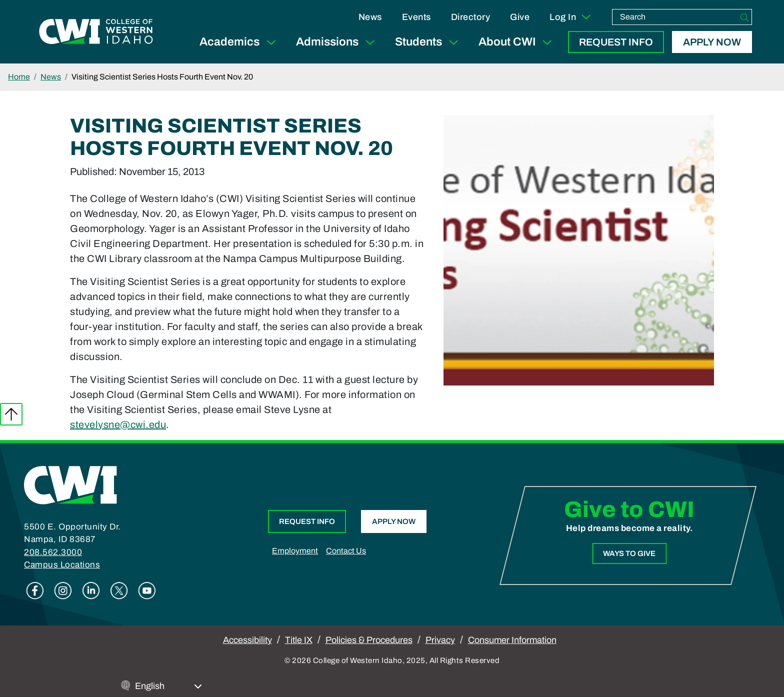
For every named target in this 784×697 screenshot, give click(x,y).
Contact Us (346, 551)
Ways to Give (629, 553)
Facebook (35, 590)
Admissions (337, 42)
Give (520, 17)
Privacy (440, 640)
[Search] (744, 17)
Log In (571, 17)
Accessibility (247, 640)
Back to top (11, 414)
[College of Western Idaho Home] (96, 31)
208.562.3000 (53, 552)
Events (416, 17)
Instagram (63, 590)
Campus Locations (62, 565)
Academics (240, 42)
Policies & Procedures (369, 640)
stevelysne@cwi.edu (118, 424)
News (370, 17)
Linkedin (91, 590)
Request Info (616, 42)
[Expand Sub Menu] (271, 42)
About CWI (517, 42)
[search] (675, 17)
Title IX (299, 640)
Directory (471, 17)
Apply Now (712, 42)
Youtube (147, 590)
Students (429, 42)
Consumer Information (512, 640)
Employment (295, 551)
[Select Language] (168, 686)
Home (19, 77)
